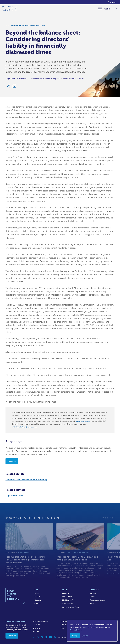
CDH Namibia (68, 604)
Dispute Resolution (14, 495)
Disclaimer (37, 628)
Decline (85, 636)
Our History (67, 597)
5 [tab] (112, 526)
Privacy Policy (66, 625)
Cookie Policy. (76, 630)
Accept (75, 636)
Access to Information (41, 621)
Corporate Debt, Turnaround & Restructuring (26, 480)
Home (37, 593)
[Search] (116, 9)
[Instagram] (42, 637)
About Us (66, 593)
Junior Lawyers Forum (71, 607)
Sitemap (36, 631)
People (37, 597)
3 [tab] (108, 526)
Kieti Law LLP (68, 600)
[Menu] (104, 9)
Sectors (93, 593)
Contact (38, 604)
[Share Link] (8, 87)
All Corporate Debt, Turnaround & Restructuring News (26, 27)
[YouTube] (50, 637)
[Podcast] (55, 637)
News (92, 604)
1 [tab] (103, 526)
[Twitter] (38, 637)
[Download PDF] (14, 87)
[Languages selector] (113, 2)
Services (93, 597)
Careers (38, 600)
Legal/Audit (37, 625)
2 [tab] (105, 526)
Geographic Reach (97, 600)
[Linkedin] (46, 637)
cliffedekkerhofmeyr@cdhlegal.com (25, 427)
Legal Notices (66, 621)
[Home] (9, 9)
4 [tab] (110, 526)
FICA (63, 628)
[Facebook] (34, 637)
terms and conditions (82, 421)
